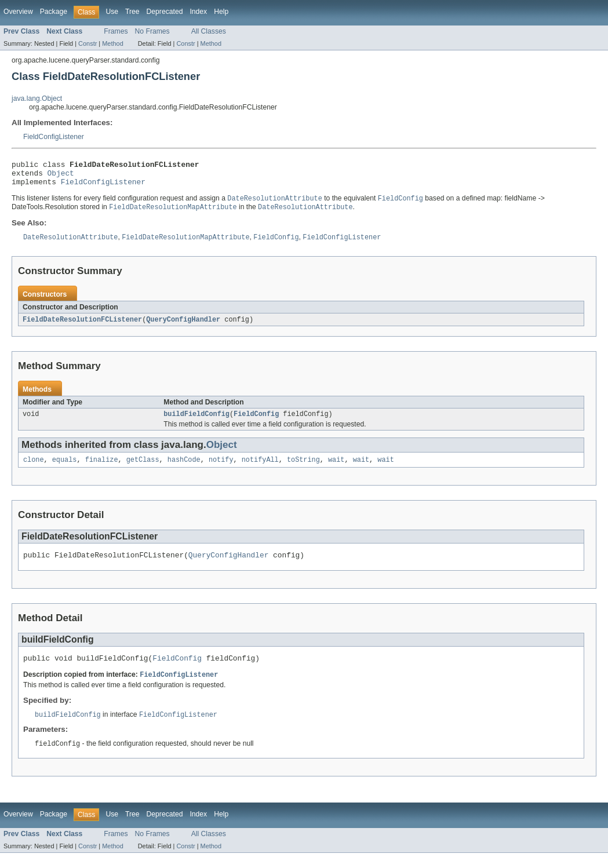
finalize (102, 469)
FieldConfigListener (54, 137)
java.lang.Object (37, 99)
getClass (143, 469)
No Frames (152, 31)
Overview (18, 12)
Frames (116, 31)
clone (34, 469)
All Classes (209, 31)
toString (303, 469)
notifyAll (260, 469)
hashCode (184, 469)
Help (221, 12)
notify (221, 469)
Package (54, 12)
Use (112, 12)
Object (61, 176)
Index (198, 12)
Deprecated (165, 12)
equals (65, 469)
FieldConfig (256, 422)
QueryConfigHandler (183, 327)
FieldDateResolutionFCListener (82, 327)
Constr (88, 43)
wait (336, 469)
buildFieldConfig (196, 422)
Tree (132, 12)
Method (112, 43)
